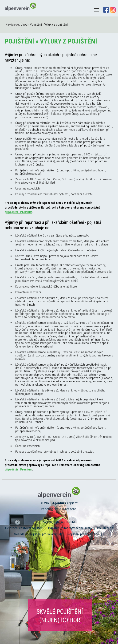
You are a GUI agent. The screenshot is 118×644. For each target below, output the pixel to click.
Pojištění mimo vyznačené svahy (70, 528)
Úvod (24, 24)
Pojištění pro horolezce (83, 534)
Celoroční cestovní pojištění (24, 528)
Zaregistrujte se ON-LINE (59, 522)
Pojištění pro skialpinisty (46, 534)
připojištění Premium (18, 212)
